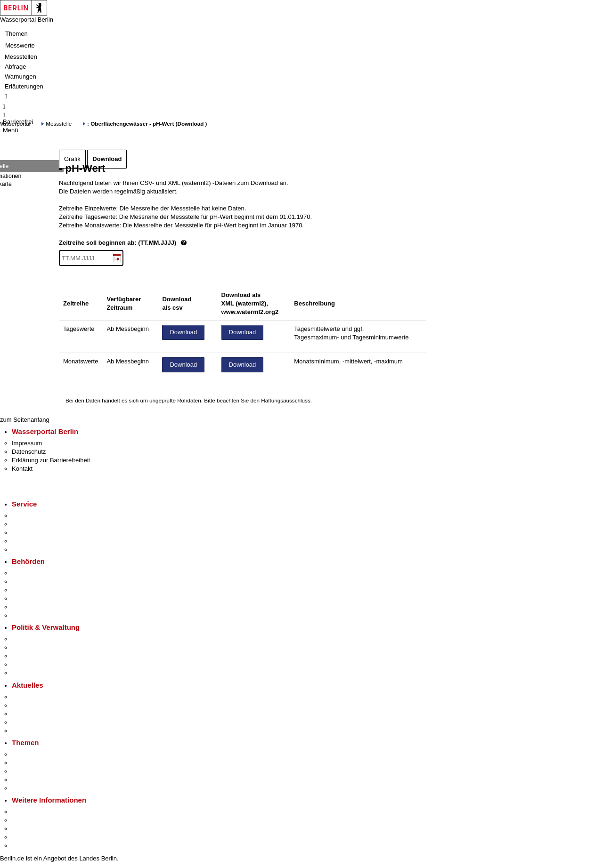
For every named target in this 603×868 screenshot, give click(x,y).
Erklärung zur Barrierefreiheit (51, 460)
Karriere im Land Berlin (43, 647)
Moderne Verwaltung (40, 771)
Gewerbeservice (34, 550)
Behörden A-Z (31, 573)
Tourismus (26, 820)
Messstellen (21, 57)
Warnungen (20, 76)
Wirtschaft (25, 829)
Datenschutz (29, 452)
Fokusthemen (30, 754)
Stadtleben (26, 837)
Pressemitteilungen (38, 697)
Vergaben (25, 673)
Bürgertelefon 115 (36, 533)
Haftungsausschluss (286, 400)
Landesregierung (35, 639)
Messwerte (20, 45)
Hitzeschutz (28, 731)
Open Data (27, 664)
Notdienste (26, 541)
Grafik (72, 159)
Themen (16, 34)
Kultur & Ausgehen (37, 812)
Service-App (29, 516)
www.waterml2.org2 (250, 312)
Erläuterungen (24, 86)
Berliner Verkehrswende (44, 763)
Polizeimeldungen (36, 705)
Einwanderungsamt (38, 615)
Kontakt (22, 469)
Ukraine (22, 722)
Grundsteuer (29, 788)
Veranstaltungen (34, 714)
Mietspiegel (27, 780)
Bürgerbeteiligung (36, 656)
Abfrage (16, 67)
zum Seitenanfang (25, 420)
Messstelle (59, 124)
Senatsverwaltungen (40, 582)
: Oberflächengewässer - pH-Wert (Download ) (147, 124)
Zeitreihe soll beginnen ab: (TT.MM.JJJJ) (155, 243)
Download (107, 159)
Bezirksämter (30, 590)
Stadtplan (25, 846)
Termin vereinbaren (38, 524)
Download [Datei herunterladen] (183, 332)
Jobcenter (25, 607)
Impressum (27, 443)
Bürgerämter (29, 599)
